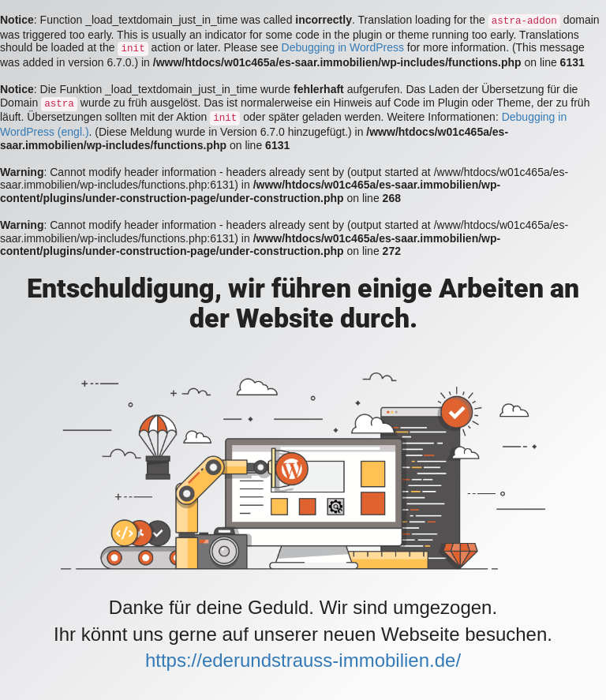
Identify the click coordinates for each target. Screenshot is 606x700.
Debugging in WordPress (343, 47)
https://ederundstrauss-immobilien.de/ (303, 660)
